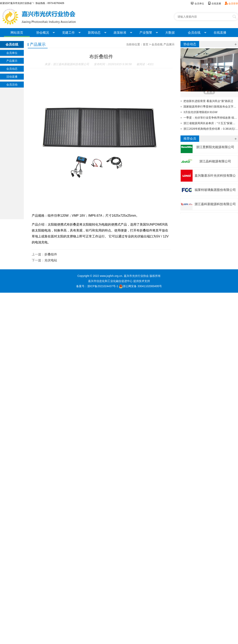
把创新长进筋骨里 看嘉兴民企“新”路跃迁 (208, 101)
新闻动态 (97, 33)
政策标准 (123, 33)
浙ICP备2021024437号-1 (103, 286)
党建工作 (71, 33)
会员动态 (12, 69)
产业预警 (149, 33)
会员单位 (197, 4)
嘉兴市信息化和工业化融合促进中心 (110, 281)
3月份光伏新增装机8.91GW (200, 112)
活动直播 (12, 77)
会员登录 (231, 4)
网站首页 (17, 33)
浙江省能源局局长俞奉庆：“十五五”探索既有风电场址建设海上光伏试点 (211, 123)
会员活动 (12, 85)
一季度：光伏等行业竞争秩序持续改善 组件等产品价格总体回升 (211, 118)
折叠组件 (51, 254)
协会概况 (46, 33)
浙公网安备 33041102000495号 (140, 286)
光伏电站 (51, 260)
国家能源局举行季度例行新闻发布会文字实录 (211, 107)
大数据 (170, 33)
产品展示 (12, 61)
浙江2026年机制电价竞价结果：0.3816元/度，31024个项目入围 (211, 129)
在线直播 (214, 4)
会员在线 (197, 33)
